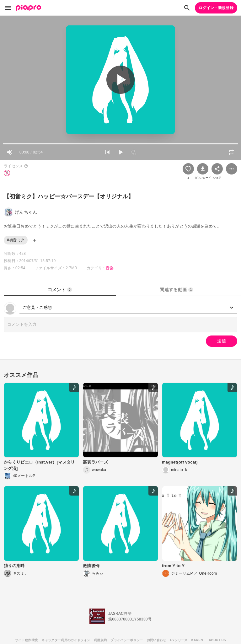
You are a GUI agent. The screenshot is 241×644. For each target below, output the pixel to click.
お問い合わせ (157, 640)
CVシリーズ (179, 640)
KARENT (198, 640)
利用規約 (100, 640)
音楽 (110, 268)
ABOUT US (217, 640)
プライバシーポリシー (127, 640)
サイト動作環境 (26, 640)
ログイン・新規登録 (216, 8)
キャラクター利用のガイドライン (66, 640)
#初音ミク (16, 240)
